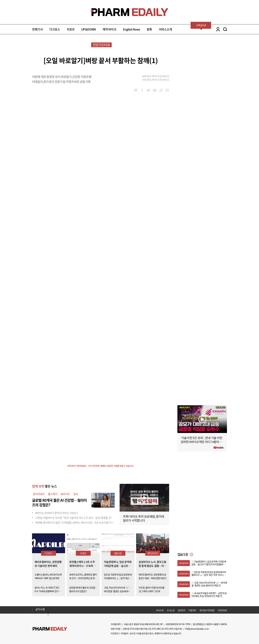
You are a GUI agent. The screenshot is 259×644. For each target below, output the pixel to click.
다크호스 (55, 29)
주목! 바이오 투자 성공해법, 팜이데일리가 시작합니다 (143, 518)
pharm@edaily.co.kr (200, 629)
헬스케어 (53, 494)
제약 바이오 (110, 29)
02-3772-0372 (167, 629)
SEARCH (225, 29)
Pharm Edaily (50, 629)
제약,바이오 (153, 553)
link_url (161, 90)
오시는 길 (171, 610)
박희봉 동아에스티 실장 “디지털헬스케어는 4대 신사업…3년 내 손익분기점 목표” (77, 522)
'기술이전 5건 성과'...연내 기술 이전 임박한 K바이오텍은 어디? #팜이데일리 (202, 442)
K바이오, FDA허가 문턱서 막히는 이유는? (57, 513)
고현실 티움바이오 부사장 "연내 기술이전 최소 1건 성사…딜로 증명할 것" (74, 518)
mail (155, 90)
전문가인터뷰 (101, 45)
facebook (142, 90)
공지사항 (40, 609)
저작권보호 (222, 610)
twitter (148, 90)
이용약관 (192, 610)
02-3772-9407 (155, 629)
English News (132, 29)
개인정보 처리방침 (207, 610)
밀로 (76, 494)
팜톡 (149, 29)
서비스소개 (165, 29)
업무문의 (182, 610)
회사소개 (160, 610)
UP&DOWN (89, 29)
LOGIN (217, 29)
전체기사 (37, 29)
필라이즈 (65, 494)
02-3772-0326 (133, 629)
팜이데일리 (39, 494)
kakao (136, 90)
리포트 (71, 29)
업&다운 (118, 553)
